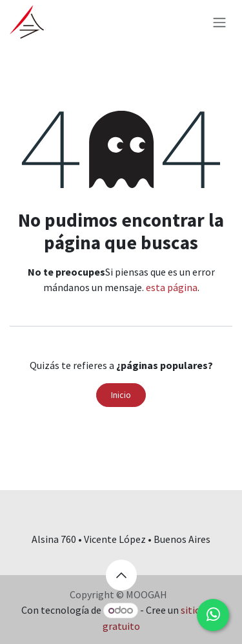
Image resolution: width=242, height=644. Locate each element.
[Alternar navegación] (219, 22)
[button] (121, 575)
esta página (172, 287)
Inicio (121, 395)
